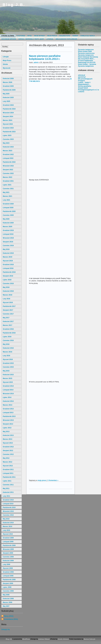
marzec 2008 (7, 602)
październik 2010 (9, 507)
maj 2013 (6, 432)
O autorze (21, 36)
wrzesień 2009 (8, 549)
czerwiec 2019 (8, 246)
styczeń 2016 (8, 359)
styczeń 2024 (8, 124)
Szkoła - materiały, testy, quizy (31, 39)
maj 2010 (6, 519)
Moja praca (52, 36)
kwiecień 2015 (8, 375)
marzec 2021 (7, 196)
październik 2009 (9, 545)
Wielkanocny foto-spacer (66, 39)
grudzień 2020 (8, 204)
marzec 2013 (7, 439)
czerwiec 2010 (8, 515)
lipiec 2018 (7, 280)
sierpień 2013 (8, 424)
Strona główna (8, 36)
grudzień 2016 (8, 329)
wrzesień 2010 (8, 511)
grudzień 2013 (8, 409)
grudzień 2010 (8, 500)
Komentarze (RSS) (11, 619)
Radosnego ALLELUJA (87, 62)
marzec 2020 (7, 227)
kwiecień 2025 (8, 98)
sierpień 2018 (8, 276)
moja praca (7, 60)
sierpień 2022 (8, 170)
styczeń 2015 (8, 382)
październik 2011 (9, 477)
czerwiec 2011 (8, 485)
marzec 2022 (7, 177)
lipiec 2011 (7, 481)
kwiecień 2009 (8, 561)
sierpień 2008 (8, 583)
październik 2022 (9, 162)
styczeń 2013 (8, 443)
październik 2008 (9, 580)
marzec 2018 (7, 295)
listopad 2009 (8, 542)
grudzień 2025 (8, 86)
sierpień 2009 (8, 553)
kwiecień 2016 (8, 348)
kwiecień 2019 (8, 253)
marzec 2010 (7, 526)
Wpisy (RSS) (9, 616)
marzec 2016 (7, 352)
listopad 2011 (8, 473)
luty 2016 (6, 356)
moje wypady (40, 36)
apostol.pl (82, 77)
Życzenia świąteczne (86, 50)
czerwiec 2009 (8, 557)
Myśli (30, 36)
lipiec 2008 (7, 587)
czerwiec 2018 (8, 284)
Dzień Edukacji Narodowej (88, 57)
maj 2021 (6, 192)
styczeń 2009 (8, 568)
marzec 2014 (7, 405)
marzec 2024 (7, 120)
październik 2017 (9, 306)
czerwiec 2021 (8, 189)
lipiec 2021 (7, 185)
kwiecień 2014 (8, 401)
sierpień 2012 (8, 451)
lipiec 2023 (7, 135)
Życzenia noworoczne (86, 53)
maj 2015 (6, 371)
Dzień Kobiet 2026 (85, 51)
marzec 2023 (7, 151)
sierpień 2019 (8, 242)
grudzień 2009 (8, 538)
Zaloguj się (6, 629)
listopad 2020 (8, 208)
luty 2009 (6, 564)
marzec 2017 (7, 325)
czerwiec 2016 (8, 340)
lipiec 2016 (7, 337)
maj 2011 (6, 488)
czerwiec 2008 (8, 591)
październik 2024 (9, 109)
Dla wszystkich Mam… (87, 59)
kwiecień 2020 (8, 223)
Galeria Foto (65, 36)
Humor (75, 36)
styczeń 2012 (8, 466)
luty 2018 (6, 299)
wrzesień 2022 (8, 166)
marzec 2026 (7, 82)
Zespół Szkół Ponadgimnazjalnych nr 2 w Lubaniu (88, 90)
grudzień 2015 (8, 363)
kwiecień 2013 (8, 435)
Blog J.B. (14, 5)
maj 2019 (6, 249)
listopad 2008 (8, 576)
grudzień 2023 (8, 128)
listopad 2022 (8, 158)
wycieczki (7, 68)
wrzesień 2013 (8, 420)
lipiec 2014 (7, 397)
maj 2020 (6, 219)
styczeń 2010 (8, 534)
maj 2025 (6, 94)
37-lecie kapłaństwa (86, 61)
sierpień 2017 (8, 310)
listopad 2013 (8, 413)
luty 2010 (6, 530)
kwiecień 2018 (8, 291)
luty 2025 (6, 101)
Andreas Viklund (44, 639)
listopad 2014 (8, 390)
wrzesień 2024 (8, 113)
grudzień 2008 (8, 572)
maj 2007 (6, 606)
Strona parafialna (85, 86)
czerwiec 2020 (8, 215)
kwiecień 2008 (8, 599)
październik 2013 (9, 416)
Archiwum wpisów (9, 39)
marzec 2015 (7, 378)
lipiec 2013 (7, 428)
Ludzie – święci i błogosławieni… (84, 83)
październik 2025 (9, 90)
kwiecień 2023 (8, 147)
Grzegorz (82, 81)
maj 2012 (6, 458)
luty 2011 (6, 496)
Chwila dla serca (87, 36)
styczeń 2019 (8, 261)
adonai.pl (82, 75)
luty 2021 (6, 200)
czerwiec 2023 (8, 139)
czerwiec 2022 (8, 173)
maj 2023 (6, 143)
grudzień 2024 (8, 105)
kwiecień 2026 (8, 79)
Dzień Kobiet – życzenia (87, 64)
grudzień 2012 (8, 447)
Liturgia (50, 39)
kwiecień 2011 (8, 492)
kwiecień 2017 (8, 321)
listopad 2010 (8, 504)
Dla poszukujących (85, 79)
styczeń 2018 (8, 302)
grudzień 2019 (8, 230)
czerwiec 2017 (8, 314)
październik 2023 (9, 132)
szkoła (5, 64)
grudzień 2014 (8, 386)
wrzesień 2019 (8, 238)
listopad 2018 (8, 268)
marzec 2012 (7, 462)
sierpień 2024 (8, 116)
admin (36, 62)
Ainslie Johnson (63, 639)
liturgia (6, 57)
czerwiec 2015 (8, 367)
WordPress (26, 639)
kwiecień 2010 (8, 523)
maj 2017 (6, 318)
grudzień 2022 (8, 154)
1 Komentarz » (53, 480)
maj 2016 (6, 344)
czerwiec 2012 (8, 454)
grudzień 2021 (8, 181)
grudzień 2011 (8, 470)
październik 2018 (9, 272)
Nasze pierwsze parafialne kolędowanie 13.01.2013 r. (45, 57)
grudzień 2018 (8, 265)
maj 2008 (6, 595)
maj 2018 (6, 287)
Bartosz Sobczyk (89, 639)
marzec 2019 (7, 257)
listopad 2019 (8, 234)
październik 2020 (9, 211)
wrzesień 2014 (8, 394)
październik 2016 (9, 333)
